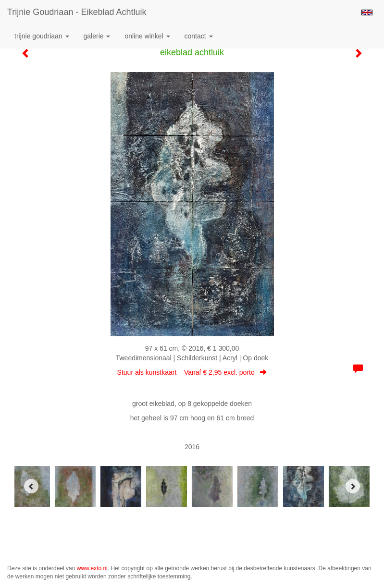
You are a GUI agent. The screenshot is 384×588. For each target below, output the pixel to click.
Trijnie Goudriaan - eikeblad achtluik (77, 12)
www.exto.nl (92, 568)
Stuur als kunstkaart (192, 372)
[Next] (353, 486)
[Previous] (31, 486)
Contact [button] (199, 36)
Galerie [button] (97, 36)
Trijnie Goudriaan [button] (42, 36)
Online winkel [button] (147, 36)
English (367, 12)
